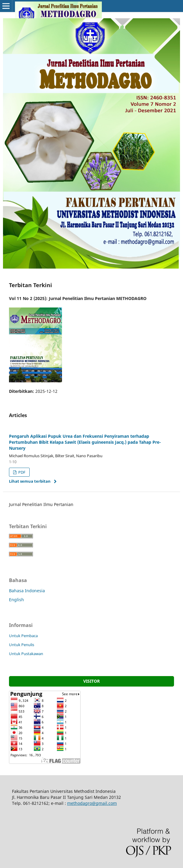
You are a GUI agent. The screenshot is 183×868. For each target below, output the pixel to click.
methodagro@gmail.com (92, 803)
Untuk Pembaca (23, 636)
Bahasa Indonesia (27, 591)
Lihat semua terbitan (30, 481)
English (16, 600)
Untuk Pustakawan (26, 654)
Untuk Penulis (22, 645)
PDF (21, 472)
